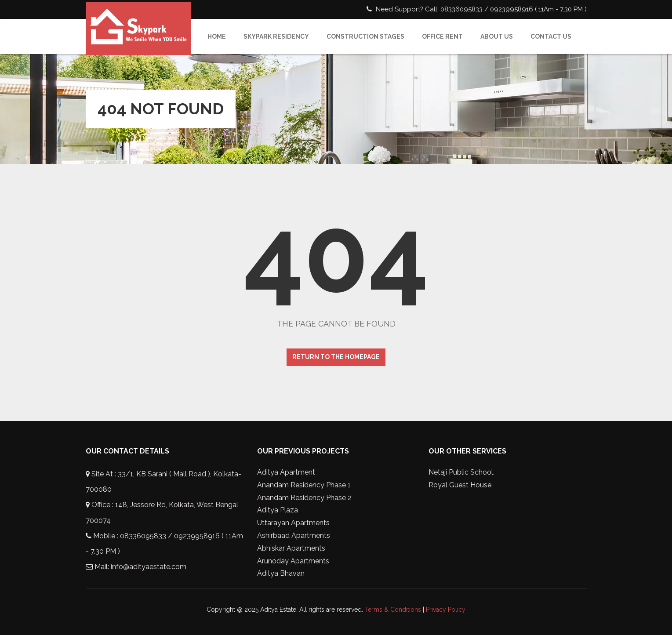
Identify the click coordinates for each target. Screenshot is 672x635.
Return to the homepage (336, 357)
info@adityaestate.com (149, 567)
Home (217, 36)
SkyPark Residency (276, 36)
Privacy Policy (446, 610)
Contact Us (551, 36)
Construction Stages (365, 36)
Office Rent (442, 36)
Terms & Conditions (393, 610)
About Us (497, 36)
